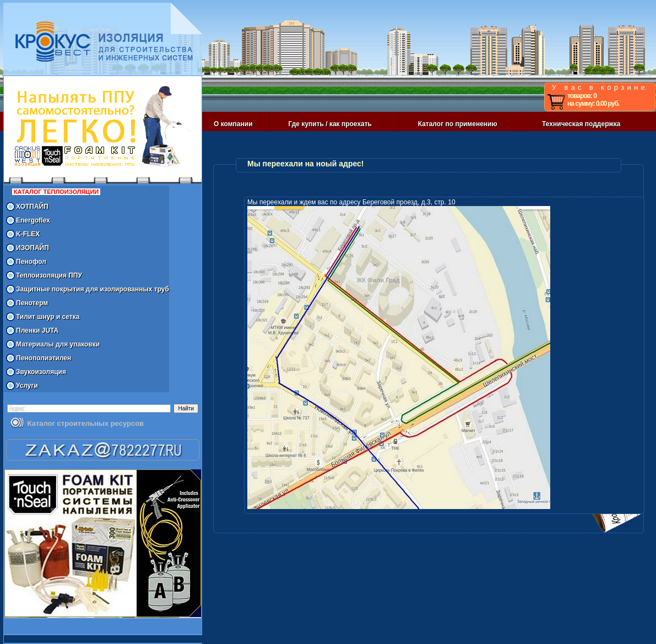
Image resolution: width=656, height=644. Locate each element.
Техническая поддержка (581, 124)
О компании (233, 124)
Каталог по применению (458, 124)
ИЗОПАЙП (32, 248)
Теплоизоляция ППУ (49, 275)
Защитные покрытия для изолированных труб (93, 289)
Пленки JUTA (37, 331)
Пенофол (31, 262)
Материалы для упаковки (58, 344)
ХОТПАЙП (32, 207)
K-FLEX (28, 234)
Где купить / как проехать (330, 124)
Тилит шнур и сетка (48, 317)
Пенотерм (32, 303)
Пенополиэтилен (44, 358)
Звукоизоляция (41, 372)
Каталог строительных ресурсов (86, 423)
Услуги (27, 386)
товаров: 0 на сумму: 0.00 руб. (593, 100)
